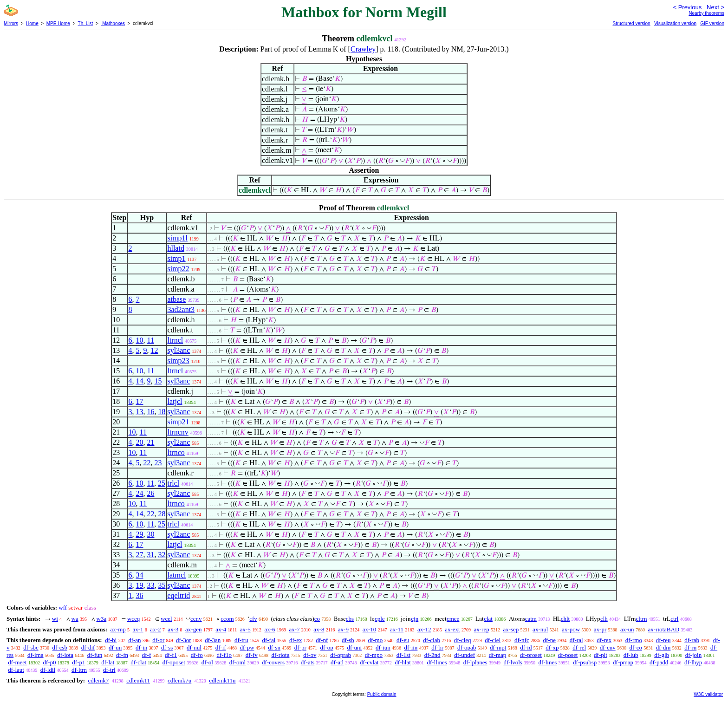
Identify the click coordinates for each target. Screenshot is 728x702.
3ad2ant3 (181, 309)
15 (158, 381)
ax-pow (571, 629)
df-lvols (513, 662)
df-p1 (78, 662)
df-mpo (374, 655)
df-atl (337, 662)
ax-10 (370, 629)
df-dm (663, 647)
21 (150, 442)
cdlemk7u (179, 680)
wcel (166, 619)
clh (604, 619)
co (317, 619)
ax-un (627, 629)
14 (139, 381)
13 (139, 412)
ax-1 (138, 629)
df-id (526, 647)
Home (32, 23)
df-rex (604, 640)
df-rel (579, 647)
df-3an (213, 640)
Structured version (631, 23)
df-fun (95, 655)
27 (139, 555)
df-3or (184, 640)
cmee (453, 619)
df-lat (108, 662)
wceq (133, 619)
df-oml (237, 662)
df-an (134, 640)
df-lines (548, 662)
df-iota (65, 655)
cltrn (642, 619)
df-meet (17, 662)
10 (139, 340)
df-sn (274, 647)
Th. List (86, 23)
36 (139, 595)
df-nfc (522, 640)
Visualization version (675, 23)
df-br (437, 647)
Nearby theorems (706, 13)
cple (380, 619)
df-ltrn (79, 670)
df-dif (88, 647)
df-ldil (48, 670)
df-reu (663, 640)
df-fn (122, 655)
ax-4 (221, 629)
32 (162, 555)
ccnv (196, 619)
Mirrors (11, 23)
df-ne (549, 640)
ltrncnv (178, 432)
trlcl (173, 483)
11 (150, 340)
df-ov (310, 655)
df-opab (467, 647)
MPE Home (58, 23)
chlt (565, 619)
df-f (147, 655)
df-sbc (31, 647)
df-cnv (608, 647)
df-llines (437, 662)
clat (488, 619)
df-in (141, 647)
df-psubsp (585, 662)
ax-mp (118, 629)
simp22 (178, 269)
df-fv (252, 655)
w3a (102, 619)
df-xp (552, 647)
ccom (227, 619)
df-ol (207, 662)
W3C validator (708, 694)
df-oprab (341, 655)
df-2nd (432, 655)
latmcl (176, 575)
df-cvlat (369, 662)
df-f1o (224, 655)
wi (55, 619)
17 (139, 401)
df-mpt (498, 647)
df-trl (109, 670)
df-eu (403, 640)
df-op (327, 647)
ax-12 (424, 629)
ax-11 (397, 629)
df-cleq (463, 640)
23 (158, 463)
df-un (115, 647)
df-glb (662, 655)
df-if (221, 647)
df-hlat (403, 662)
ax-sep (511, 629)
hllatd (175, 248)
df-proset (531, 655)
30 (150, 534)
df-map (498, 655)
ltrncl (175, 340)
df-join (693, 655)
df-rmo (634, 640)
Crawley (363, 49)
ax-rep (481, 629)
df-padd (659, 662)
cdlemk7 (98, 680)
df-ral (576, 640)
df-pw (247, 647)
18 (162, 412)
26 (150, 493)
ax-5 (245, 629)
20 (139, 442)
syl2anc (179, 442)
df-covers (273, 662)
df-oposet (174, 662)
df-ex (296, 640)
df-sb (348, 640)
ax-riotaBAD (663, 629)
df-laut (16, 670)
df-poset (568, 655)
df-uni (354, 647)
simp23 (178, 361)
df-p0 (49, 662)
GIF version (712, 23)
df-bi (111, 640)
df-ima (36, 655)
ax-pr (600, 629)
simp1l (177, 238)
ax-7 (294, 629)
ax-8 (319, 629)
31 (150, 555)
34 (139, 575)
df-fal (269, 640)
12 (154, 350)
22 (147, 463)
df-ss (167, 647)
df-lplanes (475, 662)
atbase (176, 299)
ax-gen (193, 629)
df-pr (300, 647)
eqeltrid (179, 595)
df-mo (375, 640)
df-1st (403, 655)
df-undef (465, 655)
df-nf (322, 640)
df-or (158, 640)
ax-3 (173, 629)
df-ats (308, 662)
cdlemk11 (138, 680)
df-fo (197, 655)
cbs (350, 619)
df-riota (280, 655)
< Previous (687, 7)
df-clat (138, 662)
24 (139, 493)
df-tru (241, 640)
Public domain (382, 694)
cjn (415, 619)
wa (75, 619)
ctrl (674, 619)
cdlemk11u (222, 680)
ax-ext (452, 629)
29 (139, 534)
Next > (715, 7)
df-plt (601, 655)
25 (162, 483)
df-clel (493, 640)
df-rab (692, 640)
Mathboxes (113, 23)
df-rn (690, 647)
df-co (635, 647)
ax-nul (540, 629)
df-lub (631, 655)
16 (150, 412)
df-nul (194, 647)
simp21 (178, 422)
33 (150, 585)
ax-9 (343, 629)
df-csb (60, 647)
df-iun (383, 647)
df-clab (432, 640)
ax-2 (155, 629)
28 (162, 514)
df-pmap (623, 662)
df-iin (411, 647)
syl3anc (179, 350)
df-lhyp (693, 662)
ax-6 (270, 629)
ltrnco (176, 452)
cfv (253, 619)
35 (162, 585)
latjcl (175, 401)
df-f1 (171, 655)
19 (139, 585)
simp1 (176, 258)
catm (531, 619)
